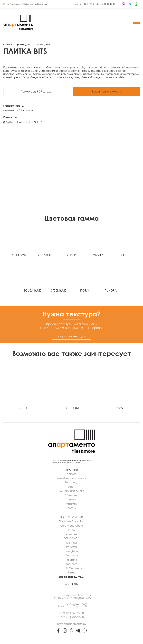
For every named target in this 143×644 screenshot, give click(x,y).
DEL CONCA (72, 538)
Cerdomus (72, 555)
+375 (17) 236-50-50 (72, 617)
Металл (72, 508)
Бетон (71, 487)
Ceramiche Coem (71, 526)
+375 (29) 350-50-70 (72, 613)
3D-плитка (72, 495)
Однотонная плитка (72, 491)
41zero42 (72, 534)
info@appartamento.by (71, 624)
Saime (71, 572)
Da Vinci (72, 543)
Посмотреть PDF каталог (37, 92)
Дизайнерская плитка (71, 478)
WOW (72, 530)
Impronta (71, 564)
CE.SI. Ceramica (72, 568)
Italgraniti (71, 560)
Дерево (72, 474)
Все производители (72, 577)
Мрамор (72, 504)
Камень (72, 499)
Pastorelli (71, 547)
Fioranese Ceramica (71, 521)
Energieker (71, 551)
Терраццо (72, 482)
